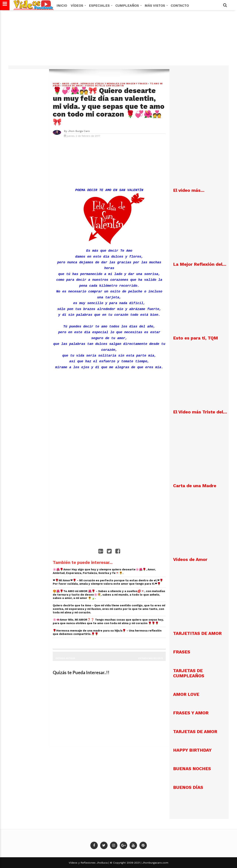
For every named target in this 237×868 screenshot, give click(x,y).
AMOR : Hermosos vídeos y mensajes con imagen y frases (109, 84)
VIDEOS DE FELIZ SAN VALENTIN (104, 86)
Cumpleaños (128, 5)
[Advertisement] (118, 40)
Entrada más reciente (151, 658)
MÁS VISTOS (156, 5)
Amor (66, 84)
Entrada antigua (65, 658)
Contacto (180, 5)
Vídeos (78, 5)
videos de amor (72, 86)
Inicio (62, 5)
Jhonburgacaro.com (155, 863)
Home (56, 84)
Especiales (100, 5)
